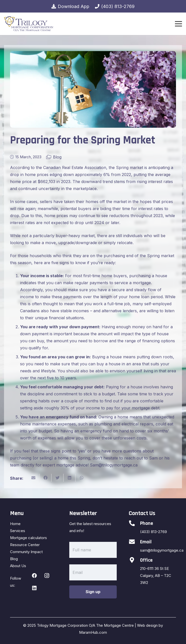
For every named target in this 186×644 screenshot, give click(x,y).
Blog (57, 157)
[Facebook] (34, 576)
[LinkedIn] (34, 588)
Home (15, 524)
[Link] (29, 24)
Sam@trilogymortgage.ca (114, 465)
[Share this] (45, 478)
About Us (18, 566)
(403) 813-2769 (153, 532)
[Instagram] (47, 576)
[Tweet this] (57, 478)
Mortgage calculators (28, 538)
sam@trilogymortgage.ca (162, 550)
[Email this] (33, 478)
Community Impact (26, 552)
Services (18, 531)
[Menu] (178, 24)
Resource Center (25, 545)
